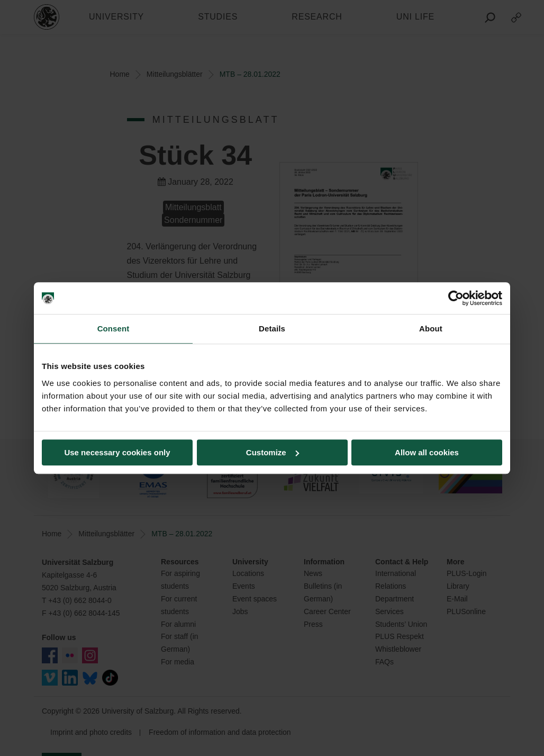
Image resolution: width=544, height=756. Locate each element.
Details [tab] (272, 328)
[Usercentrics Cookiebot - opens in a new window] (456, 298)
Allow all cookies (427, 452)
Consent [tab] (114, 328)
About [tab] (431, 328)
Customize (273, 452)
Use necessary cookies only (117, 452)
